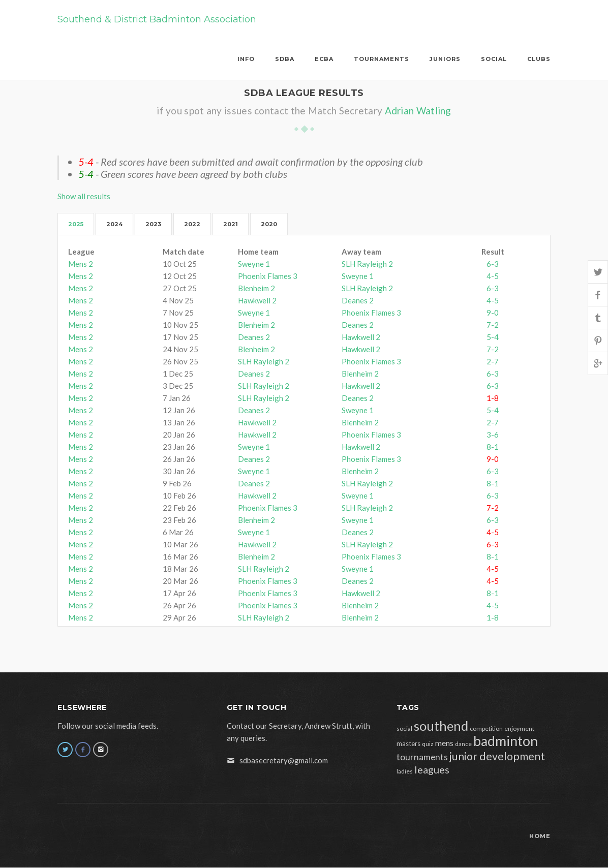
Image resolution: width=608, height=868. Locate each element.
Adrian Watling (418, 111)
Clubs (539, 59)
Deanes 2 (358, 300)
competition (486, 728)
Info (246, 59)
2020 (269, 224)
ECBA (324, 59)
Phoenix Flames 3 (268, 276)
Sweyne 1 (254, 264)
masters (408, 743)
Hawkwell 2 (257, 300)
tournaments (422, 757)
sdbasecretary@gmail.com (284, 760)
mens (444, 743)
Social (494, 59)
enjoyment (519, 728)
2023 (153, 224)
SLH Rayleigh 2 (367, 264)
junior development (497, 756)
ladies (405, 771)
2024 (114, 224)
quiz (428, 744)
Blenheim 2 (256, 288)
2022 (192, 224)
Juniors (445, 59)
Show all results (84, 196)
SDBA (285, 59)
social (404, 728)
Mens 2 (81, 264)
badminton (506, 741)
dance (463, 744)
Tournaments (382, 59)
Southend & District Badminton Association (157, 19)
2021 (231, 224)
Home (540, 836)
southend (441, 726)
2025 (76, 224)
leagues (432, 769)
